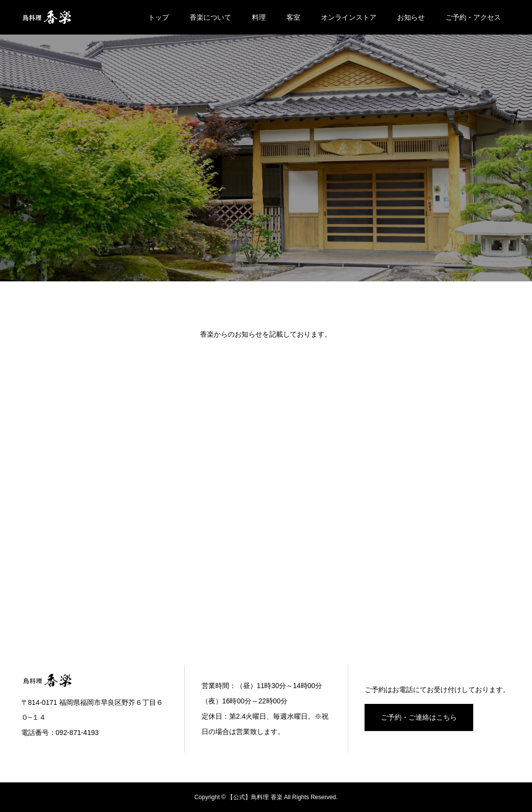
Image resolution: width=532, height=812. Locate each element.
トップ (159, 17)
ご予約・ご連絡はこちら (419, 717)
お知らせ (411, 17)
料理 (259, 17)
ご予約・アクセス (473, 17)
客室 (293, 17)
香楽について (210, 17)
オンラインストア (349, 17)
